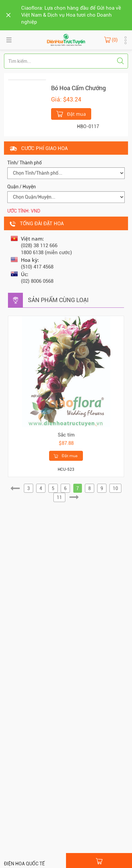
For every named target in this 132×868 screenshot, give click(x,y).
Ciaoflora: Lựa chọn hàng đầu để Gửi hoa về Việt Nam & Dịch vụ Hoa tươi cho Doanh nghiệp (71, 15)
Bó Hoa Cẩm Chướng (78, 88)
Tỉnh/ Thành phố (25, 163)
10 (115, 488)
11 (59, 497)
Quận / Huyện (22, 187)
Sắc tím (66, 435)
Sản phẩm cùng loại (58, 300)
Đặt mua (71, 113)
